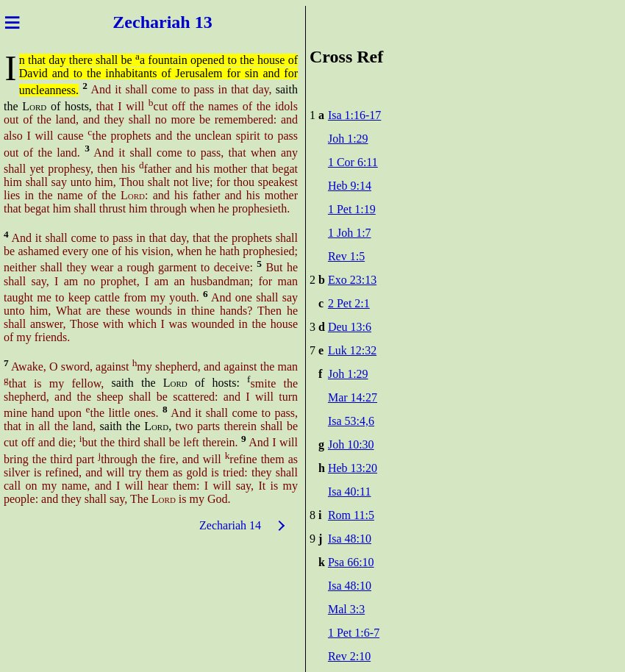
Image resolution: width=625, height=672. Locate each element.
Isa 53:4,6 (351, 421)
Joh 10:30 (351, 444)
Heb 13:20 (353, 468)
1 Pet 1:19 (352, 209)
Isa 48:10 (350, 539)
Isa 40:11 (350, 492)
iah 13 (190, 22)
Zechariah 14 (230, 525)
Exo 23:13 (352, 280)
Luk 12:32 (352, 350)
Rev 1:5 (346, 256)
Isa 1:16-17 (354, 115)
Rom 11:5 (351, 515)
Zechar (139, 22)
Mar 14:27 (353, 397)
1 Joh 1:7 (350, 233)
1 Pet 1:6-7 (354, 633)
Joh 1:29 (348, 139)
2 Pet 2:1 (349, 303)
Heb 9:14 (350, 186)
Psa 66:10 (351, 562)
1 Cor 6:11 (353, 162)
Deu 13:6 (350, 327)
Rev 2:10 (349, 656)
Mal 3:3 (346, 609)
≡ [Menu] (12, 22)
